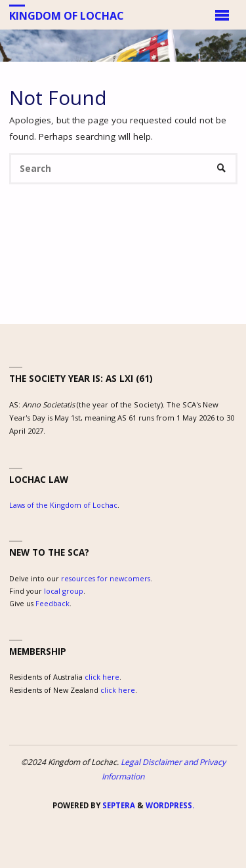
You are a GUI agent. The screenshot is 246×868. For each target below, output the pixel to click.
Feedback (52, 603)
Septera (118, 805)
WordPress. (170, 805)
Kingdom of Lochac (67, 15)
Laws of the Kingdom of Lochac (63, 505)
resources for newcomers (106, 578)
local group (64, 591)
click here (102, 677)
